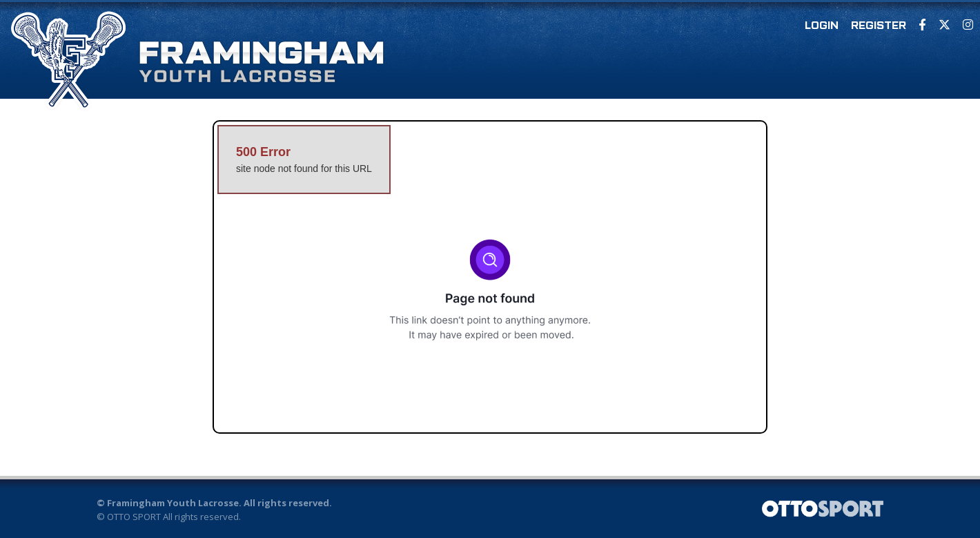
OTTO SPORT (134, 517)
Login (822, 26)
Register (879, 26)
